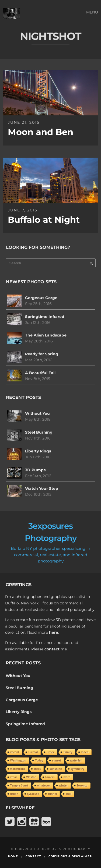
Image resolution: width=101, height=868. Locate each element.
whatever (44, 785)
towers (50, 777)
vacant (15, 752)
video (85, 752)
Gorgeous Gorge (41, 298)
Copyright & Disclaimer (70, 856)
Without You (37, 413)
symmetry (78, 769)
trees (37, 769)
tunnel (52, 794)
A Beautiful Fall (40, 373)
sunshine (56, 769)
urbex (50, 752)
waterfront (18, 769)
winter (63, 785)
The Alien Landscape (46, 335)
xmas (14, 777)
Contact (33, 856)
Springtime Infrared (45, 317)
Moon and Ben (41, 132)
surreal (33, 752)
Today (39, 760)
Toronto (82, 785)
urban (14, 794)
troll (69, 794)
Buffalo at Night (44, 220)
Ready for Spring (42, 354)
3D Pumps (35, 470)
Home (13, 856)
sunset (56, 760)
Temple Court (19, 785)
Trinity (68, 752)
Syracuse (33, 794)
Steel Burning (39, 432)
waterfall (76, 760)
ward (67, 777)
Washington (18, 760)
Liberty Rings (38, 451)
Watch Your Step (42, 488)
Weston (31, 777)
